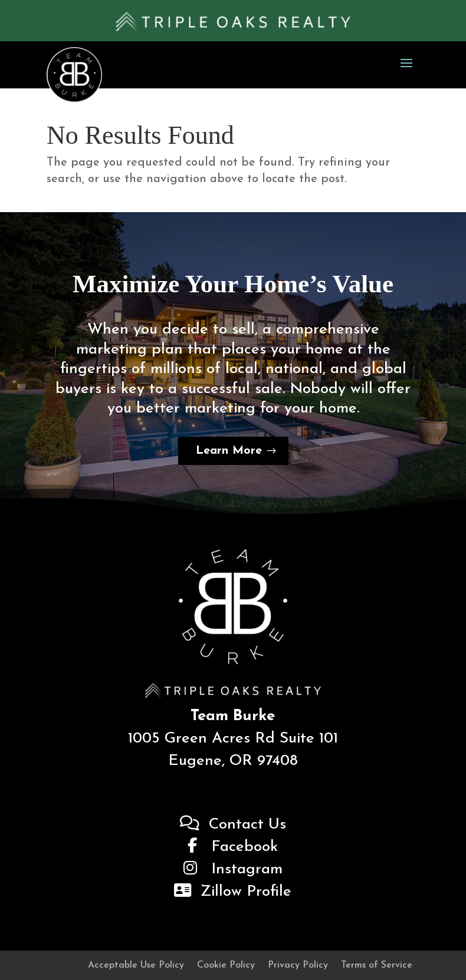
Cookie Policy (226, 966)
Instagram (233, 870)
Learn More (229, 451)
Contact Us (233, 825)
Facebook (233, 847)
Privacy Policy (298, 966)
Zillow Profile (233, 892)
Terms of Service (377, 966)
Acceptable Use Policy (136, 966)
